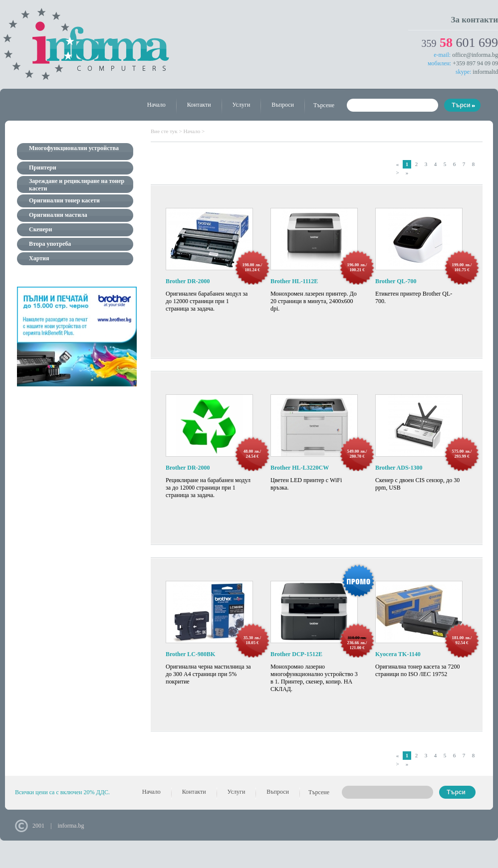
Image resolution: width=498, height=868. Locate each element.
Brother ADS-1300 (399, 468)
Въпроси (283, 105)
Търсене (324, 105)
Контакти (199, 105)
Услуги (242, 105)
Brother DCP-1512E (296, 654)
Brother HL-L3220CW (300, 468)
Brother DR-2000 (188, 281)
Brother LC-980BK (190, 654)
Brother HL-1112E (294, 281)
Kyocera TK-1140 (398, 654)
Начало (156, 105)
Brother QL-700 (396, 281)
